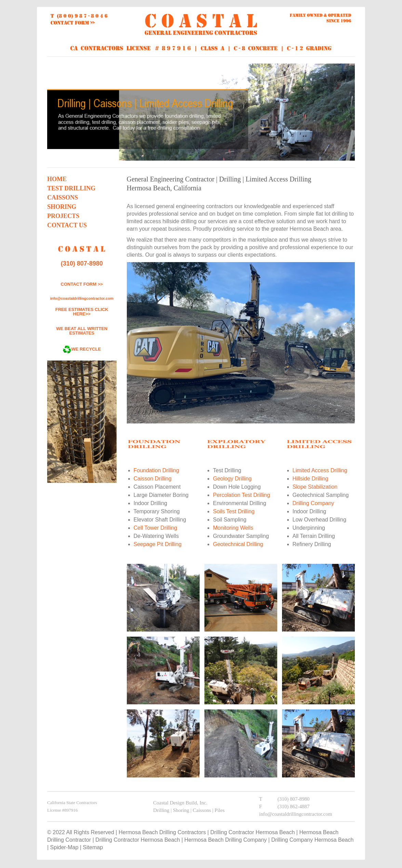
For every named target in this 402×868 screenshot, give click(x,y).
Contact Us (67, 225)
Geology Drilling (232, 479)
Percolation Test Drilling (242, 495)
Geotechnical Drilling (238, 544)
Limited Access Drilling (320, 470)
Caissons (63, 198)
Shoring (62, 207)
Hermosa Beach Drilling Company (225, 840)
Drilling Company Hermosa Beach (312, 840)
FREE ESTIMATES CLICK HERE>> (82, 312)
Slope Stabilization (315, 487)
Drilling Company (313, 503)
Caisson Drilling (153, 479)
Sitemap (93, 847)
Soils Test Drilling (234, 511)
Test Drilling (71, 188)
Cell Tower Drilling (156, 528)
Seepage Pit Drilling (158, 544)
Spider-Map (64, 847)
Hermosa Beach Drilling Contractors (162, 832)
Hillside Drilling (311, 479)
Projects (63, 216)
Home (57, 179)
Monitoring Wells (233, 528)
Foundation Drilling (156, 470)
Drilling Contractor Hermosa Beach (252, 832)
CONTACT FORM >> (82, 284)
